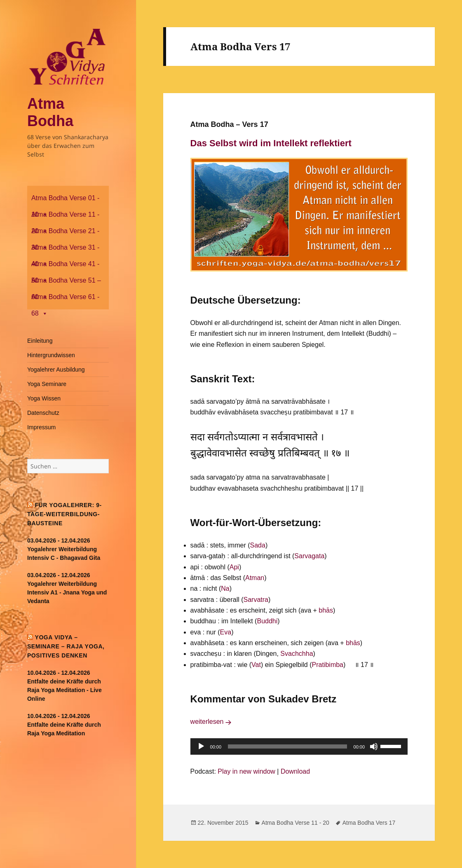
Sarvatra (256, 600)
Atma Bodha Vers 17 (369, 823)
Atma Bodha (50, 112)
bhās (326, 610)
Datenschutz (43, 413)
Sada (258, 545)
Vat (256, 665)
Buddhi (267, 621)
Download (295, 771)
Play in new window (246, 771)
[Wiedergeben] (201, 746)
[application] (299, 746)
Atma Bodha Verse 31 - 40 (65, 250)
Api (234, 567)
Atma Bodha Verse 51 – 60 (66, 283)
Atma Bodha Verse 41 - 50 (65, 266)
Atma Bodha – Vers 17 (229, 124)
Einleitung (40, 341)
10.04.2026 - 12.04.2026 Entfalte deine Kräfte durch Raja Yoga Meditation (64, 725)
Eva (226, 632)
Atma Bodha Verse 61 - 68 (65, 299)
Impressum (41, 427)
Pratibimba (328, 665)
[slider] (287, 746)
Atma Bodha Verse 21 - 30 (65, 233)
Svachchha (297, 654)
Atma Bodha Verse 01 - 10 (65, 200)
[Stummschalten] (374, 746)
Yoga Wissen (44, 398)
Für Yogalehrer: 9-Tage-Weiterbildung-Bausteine (64, 514)
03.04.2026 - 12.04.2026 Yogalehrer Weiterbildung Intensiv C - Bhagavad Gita (64, 549)
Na (225, 588)
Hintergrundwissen (51, 355)
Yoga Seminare (47, 384)
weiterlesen (212, 722)
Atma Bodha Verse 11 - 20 (65, 217)
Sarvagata (309, 556)
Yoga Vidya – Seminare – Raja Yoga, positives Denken (66, 646)
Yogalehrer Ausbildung (56, 370)
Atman (255, 578)
